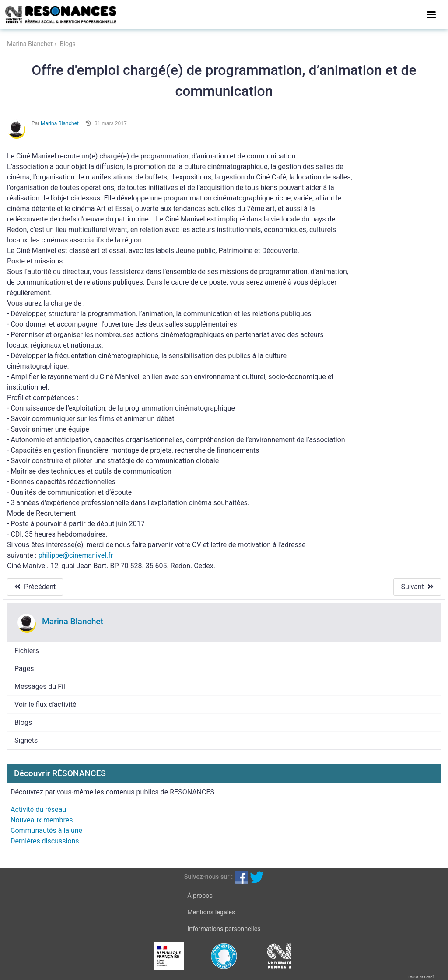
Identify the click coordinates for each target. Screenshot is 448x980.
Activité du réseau (38, 810)
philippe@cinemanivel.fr (76, 555)
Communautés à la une (46, 831)
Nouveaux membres (42, 820)
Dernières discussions (45, 841)
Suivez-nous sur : (208, 877)
